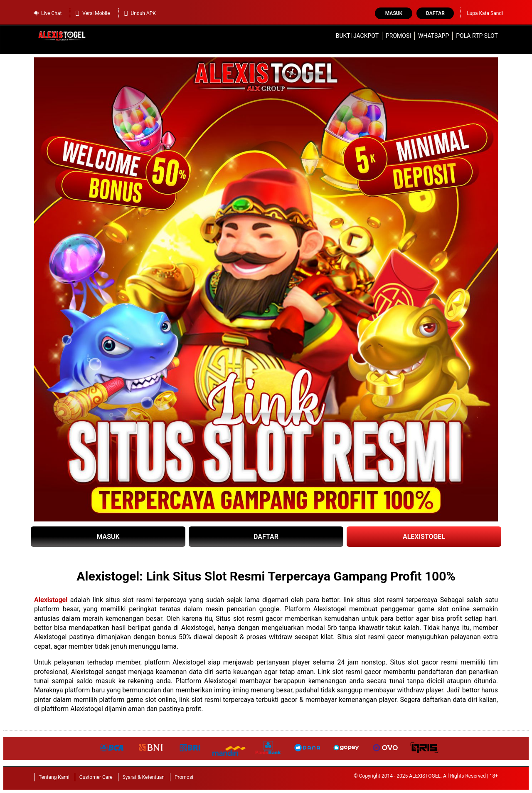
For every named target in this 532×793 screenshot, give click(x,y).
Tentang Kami (54, 777)
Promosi (398, 36)
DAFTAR (266, 537)
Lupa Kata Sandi (485, 13)
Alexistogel (51, 600)
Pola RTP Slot (477, 36)
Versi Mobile (92, 13)
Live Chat (47, 13)
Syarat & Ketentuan (144, 777)
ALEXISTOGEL (424, 537)
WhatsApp (433, 36)
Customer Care (96, 777)
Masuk (394, 13)
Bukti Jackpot (357, 36)
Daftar (435, 13)
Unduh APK (139, 13)
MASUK (108, 537)
